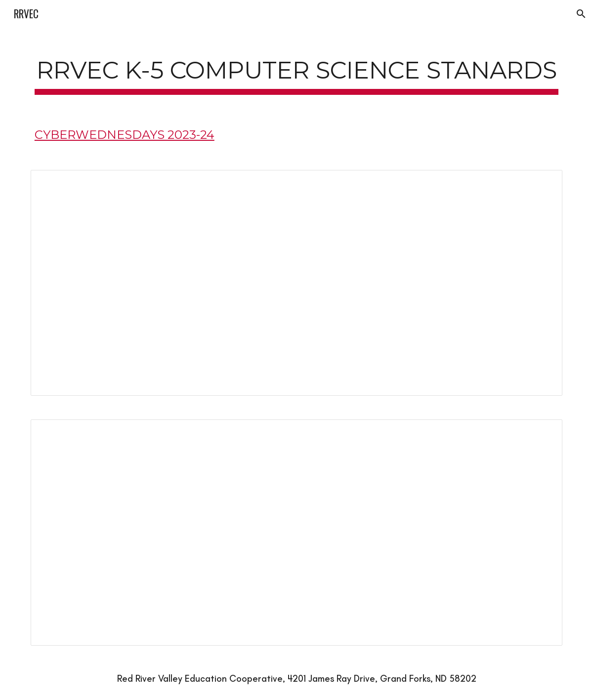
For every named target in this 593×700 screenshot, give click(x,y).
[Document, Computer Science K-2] (296, 283)
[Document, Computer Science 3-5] (296, 532)
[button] (581, 14)
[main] (296, 70)
